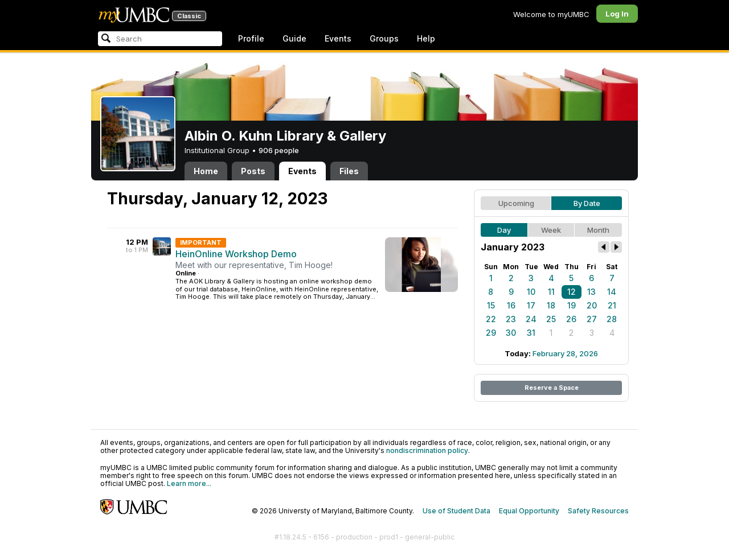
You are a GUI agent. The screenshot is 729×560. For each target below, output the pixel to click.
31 (531, 333)
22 (491, 319)
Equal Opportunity (529, 511)
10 (531, 292)
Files (349, 171)
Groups (384, 38)
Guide (294, 38)
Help (426, 38)
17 (531, 305)
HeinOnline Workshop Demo (236, 254)
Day (504, 230)
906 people (279, 150)
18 (551, 305)
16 (511, 305)
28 (612, 319)
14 (612, 292)
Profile (251, 38)
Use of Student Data (456, 511)
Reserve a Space (552, 388)
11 (551, 292)
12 (572, 292)
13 (591, 292)
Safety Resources (598, 511)
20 (592, 305)
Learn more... (189, 483)
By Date (587, 203)
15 (491, 305)
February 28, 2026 (565, 353)
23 (511, 319)
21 (612, 305)
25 (551, 319)
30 (511, 333)
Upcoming (516, 203)
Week (551, 230)
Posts (253, 171)
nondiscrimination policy (427, 450)
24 (531, 319)
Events (338, 38)
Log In (617, 14)
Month (598, 230)
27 (592, 319)
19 (572, 305)
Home (206, 171)
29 (491, 333)
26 (571, 319)
